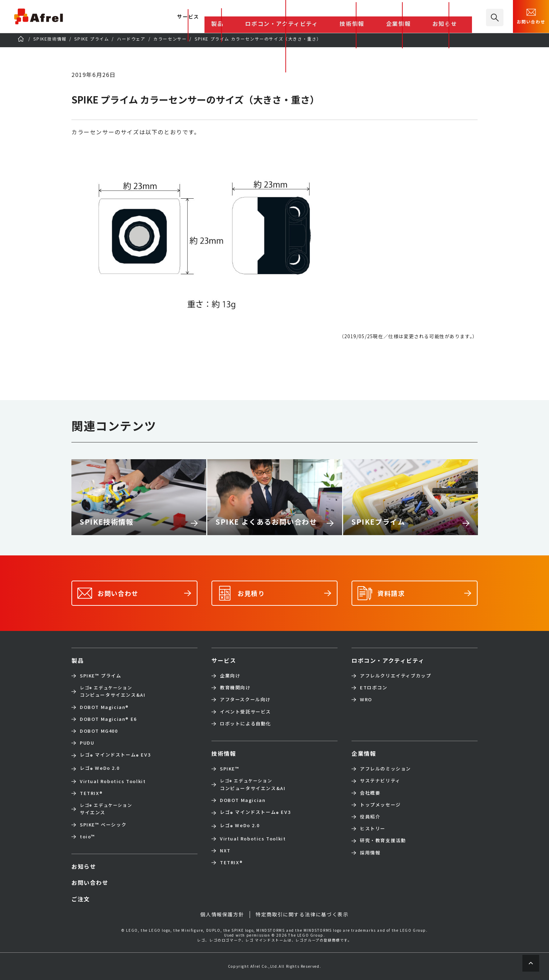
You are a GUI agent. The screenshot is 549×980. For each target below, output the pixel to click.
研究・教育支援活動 (383, 840)
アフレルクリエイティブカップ (395, 676)
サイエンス (106, 809)
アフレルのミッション (385, 769)
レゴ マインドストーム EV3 (115, 755)
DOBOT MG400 (99, 731)
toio (88, 837)
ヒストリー (373, 829)
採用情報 (370, 853)
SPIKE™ (230, 769)
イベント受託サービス (245, 712)
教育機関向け (235, 688)
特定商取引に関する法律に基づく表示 (302, 914)
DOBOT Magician (104, 707)
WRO (366, 700)
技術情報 (391, 17)
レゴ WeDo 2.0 (100, 769)
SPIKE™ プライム (101, 676)
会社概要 (370, 793)
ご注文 (81, 899)
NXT (225, 851)
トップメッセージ (380, 805)
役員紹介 (370, 817)
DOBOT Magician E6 (108, 719)
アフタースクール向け (245, 700)
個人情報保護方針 (222, 914)
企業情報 (423, 17)
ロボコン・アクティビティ (338, 17)
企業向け (230, 676)
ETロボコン (374, 688)
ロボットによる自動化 (245, 724)
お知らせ (456, 17)
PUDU (87, 743)
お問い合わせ (531, 16)
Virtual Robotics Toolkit (113, 781)
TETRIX (91, 793)
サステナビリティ (380, 781)
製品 (289, 17)
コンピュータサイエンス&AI (113, 691)
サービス (224, 660)
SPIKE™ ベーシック (103, 825)
